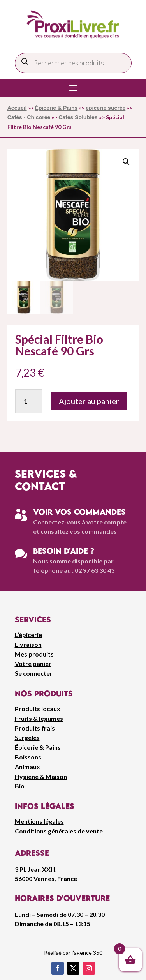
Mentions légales (39, 821)
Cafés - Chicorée (29, 117)
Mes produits (34, 654)
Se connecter (34, 673)
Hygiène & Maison (41, 776)
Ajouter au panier (89, 401)
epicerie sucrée (106, 108)
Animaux (27, 767)
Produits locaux (38, 709)
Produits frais (35, 728)
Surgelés (27, 737)
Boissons (28, 757)
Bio (20, 786)
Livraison (28, 644)
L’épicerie (28, 635)
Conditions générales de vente (59, 831)
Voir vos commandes (79, 512)
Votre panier (33, 663)
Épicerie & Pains (56, 108)
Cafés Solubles (78, 117)
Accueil (17, 108)
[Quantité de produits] (29, 401)
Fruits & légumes (39, 718)
